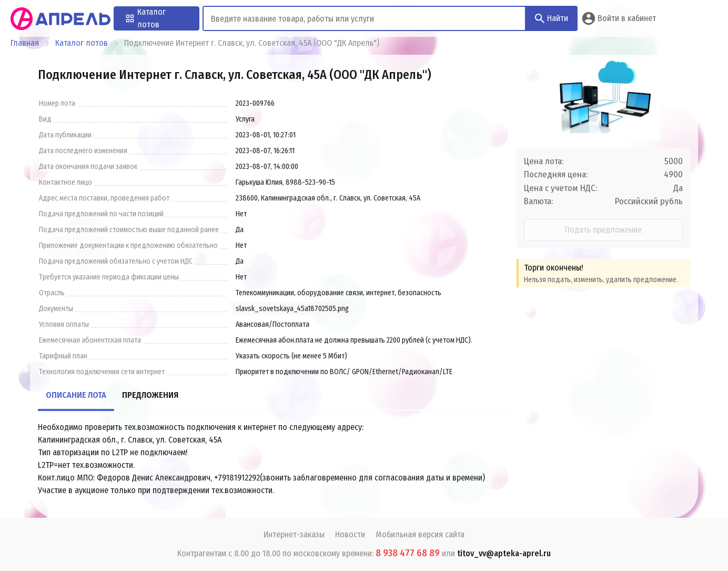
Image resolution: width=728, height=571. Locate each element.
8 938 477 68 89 (408, 553)
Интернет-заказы (294, 534)
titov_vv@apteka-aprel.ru (504, 553)
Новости (350, 534)
